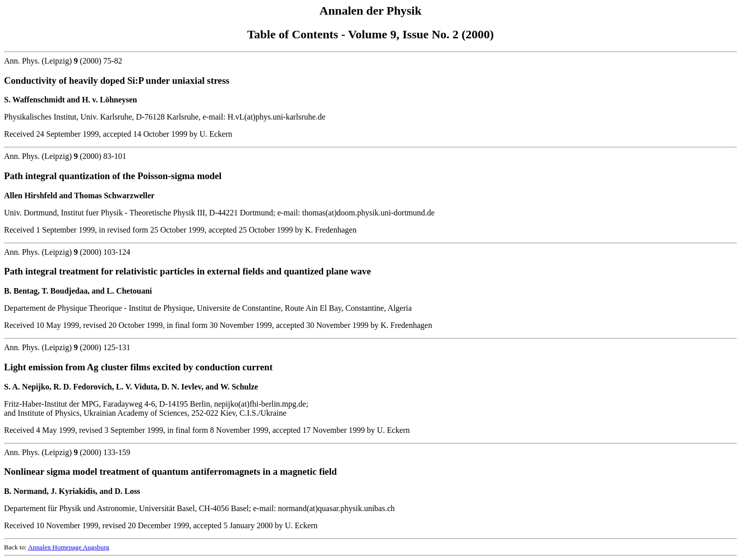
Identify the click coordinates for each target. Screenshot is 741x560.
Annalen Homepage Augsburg (68, 547)
